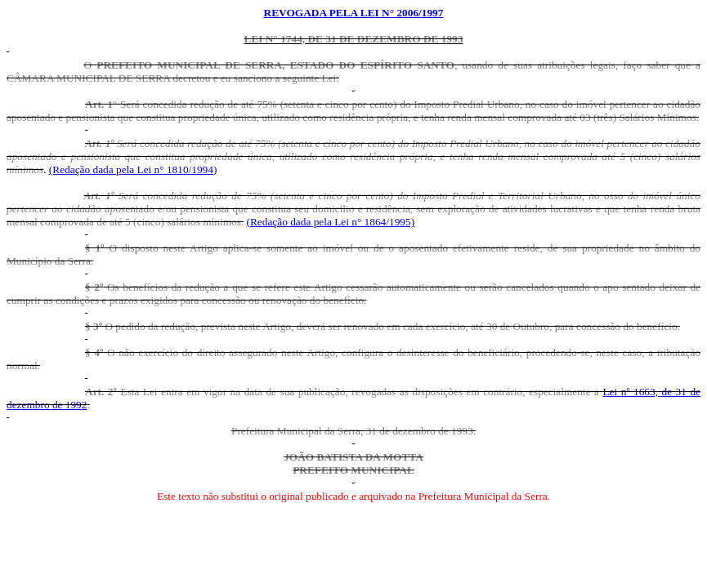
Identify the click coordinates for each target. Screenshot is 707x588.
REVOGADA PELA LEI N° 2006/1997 (354, 13)
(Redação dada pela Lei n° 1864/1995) (331, 222)
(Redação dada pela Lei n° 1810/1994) (133, 169)
